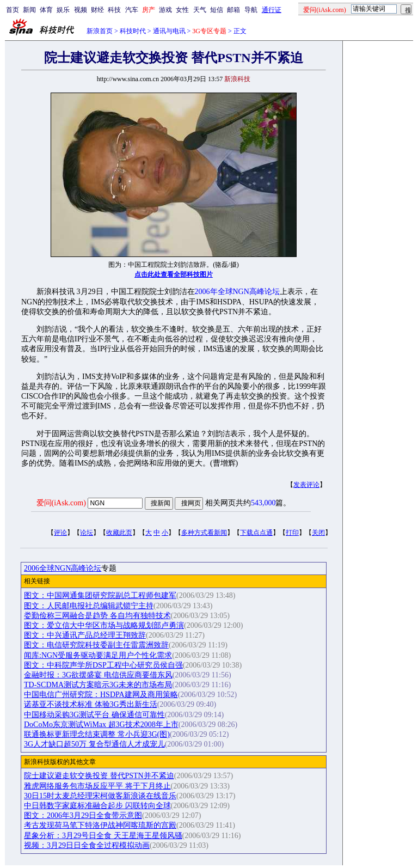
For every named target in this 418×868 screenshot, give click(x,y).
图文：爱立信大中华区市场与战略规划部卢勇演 (104, 625)
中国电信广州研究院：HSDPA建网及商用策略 (101, 695)
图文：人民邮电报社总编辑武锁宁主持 (89, 606)
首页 (13, 10)
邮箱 (233, 10)
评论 (60, 533)
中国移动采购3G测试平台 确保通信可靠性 (94, 715)
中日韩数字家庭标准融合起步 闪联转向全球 (97, 806)
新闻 (29, 10)
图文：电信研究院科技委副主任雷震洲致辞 (96, 645)
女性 (182, 10)
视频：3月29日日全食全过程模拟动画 (87, 845)
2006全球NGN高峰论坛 (63, 568)
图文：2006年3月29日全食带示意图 (83, 815)
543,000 (263, 503)
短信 (217, 10)
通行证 (272, 10)
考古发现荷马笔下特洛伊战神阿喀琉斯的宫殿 (100, 825)
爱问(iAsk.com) (61, 503)
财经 (97, 10)
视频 (81, 10)
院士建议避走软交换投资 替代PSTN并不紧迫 (99, 776)
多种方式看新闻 (204, 533)
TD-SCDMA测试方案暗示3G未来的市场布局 (98, 685)
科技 (114, 10)
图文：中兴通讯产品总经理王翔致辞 (85, 635)
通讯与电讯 (169, 31)
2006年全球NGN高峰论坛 (237, 292)
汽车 (132, 10)
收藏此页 (119, 533)
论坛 (87, 533)
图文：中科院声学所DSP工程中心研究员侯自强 (103, 665)
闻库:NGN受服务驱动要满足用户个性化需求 (98, 655)
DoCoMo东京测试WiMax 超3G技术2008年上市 (101, 725)
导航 (251, 10)
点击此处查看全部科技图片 (174, 274)
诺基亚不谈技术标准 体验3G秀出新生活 (91, 704)
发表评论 (306, 485)
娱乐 (63, 10)
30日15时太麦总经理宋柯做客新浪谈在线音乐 (100, 796)
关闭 (318, 533)
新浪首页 (100, 31)
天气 (200, 10)
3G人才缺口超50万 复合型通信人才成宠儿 (94, 744)
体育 (46, 10)
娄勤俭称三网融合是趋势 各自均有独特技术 (97, 616)
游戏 (165, 10)
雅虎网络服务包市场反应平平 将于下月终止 (97, 786)
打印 (292, 533)
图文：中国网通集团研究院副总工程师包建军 (100, 595)
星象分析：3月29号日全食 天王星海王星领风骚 (103, 836)
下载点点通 (256, 533)
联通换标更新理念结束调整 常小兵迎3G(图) (97, 734)
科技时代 (133, 31)
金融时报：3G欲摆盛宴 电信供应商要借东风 (98, 675)
